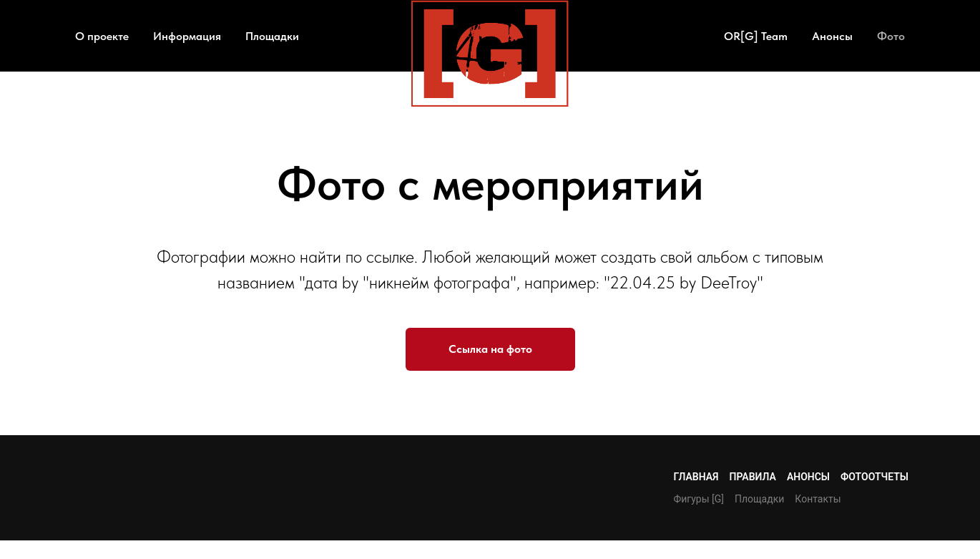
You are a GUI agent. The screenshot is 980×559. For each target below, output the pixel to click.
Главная (696, 477)
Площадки (272, 36)
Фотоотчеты (874, 477)
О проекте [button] (102, 36)
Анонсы (832, 36)
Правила (753, 477)
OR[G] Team (756, 36)
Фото (891, 36)
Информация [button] (187, 36)
